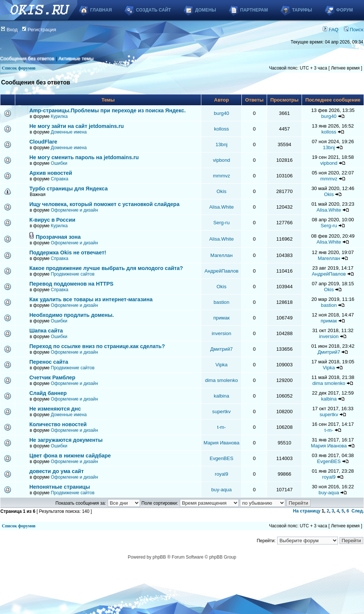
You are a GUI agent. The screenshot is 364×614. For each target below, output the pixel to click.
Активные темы (76, 59)
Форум (344, 10)
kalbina (221, 396)
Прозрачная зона (58, 237)
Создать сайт (153, 10)
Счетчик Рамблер (52, 377)
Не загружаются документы (66, 440)
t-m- (222, 427)
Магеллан (221, 255)
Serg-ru (221, 223)
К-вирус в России (52, 220)
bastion (222, 302)
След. (358, 511)
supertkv (221, 412)
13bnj (221, 144)
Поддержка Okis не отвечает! (68, 253)
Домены (205, 10)
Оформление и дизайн (74, 210)
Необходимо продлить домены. (72, 315)
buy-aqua (222, 490)
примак (221, 318)
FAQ (331, 30)
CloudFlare (43, 142)
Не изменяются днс (55, 409)
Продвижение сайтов (73, 274)
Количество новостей (58, 424)
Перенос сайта (49, 362)
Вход (9, 30)
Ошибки (59, 163)
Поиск (354, 30)
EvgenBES (221, 458)
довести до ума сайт (57, 471)
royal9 (221, 474)
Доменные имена (69, 132)
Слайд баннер (48, 393)
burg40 (222, 113)
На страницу (307, 511)
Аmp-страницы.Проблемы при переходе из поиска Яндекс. (108, 110)
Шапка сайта (46, 331)
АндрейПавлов (222, 271)
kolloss (221, 129)
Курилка (59, 116)
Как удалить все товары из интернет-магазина (91, 299)
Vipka (222, 365)
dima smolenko (222, 380)
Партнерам (254, 10)
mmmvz (221, 176)
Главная (101, 10)
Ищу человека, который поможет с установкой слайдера (104, 204)
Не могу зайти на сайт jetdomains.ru (77, 126)
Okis (221, 191)
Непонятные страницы (60, 487)
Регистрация (39, 30)
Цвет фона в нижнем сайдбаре (70, 456)
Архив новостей (51, 173)
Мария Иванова (221, 443)
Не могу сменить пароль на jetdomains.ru (84, 157)
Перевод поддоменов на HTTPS (71, 284)
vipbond (221, 160)
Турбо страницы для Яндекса (69, 189)
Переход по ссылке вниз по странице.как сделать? (97, 346)
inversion (222, 333)
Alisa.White (221, 207)
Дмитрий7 (222, 349)
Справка (60, 179)
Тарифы (302, 10)
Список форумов (19, 68)
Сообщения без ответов (27, 59)
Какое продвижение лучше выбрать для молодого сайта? (106, 268)
